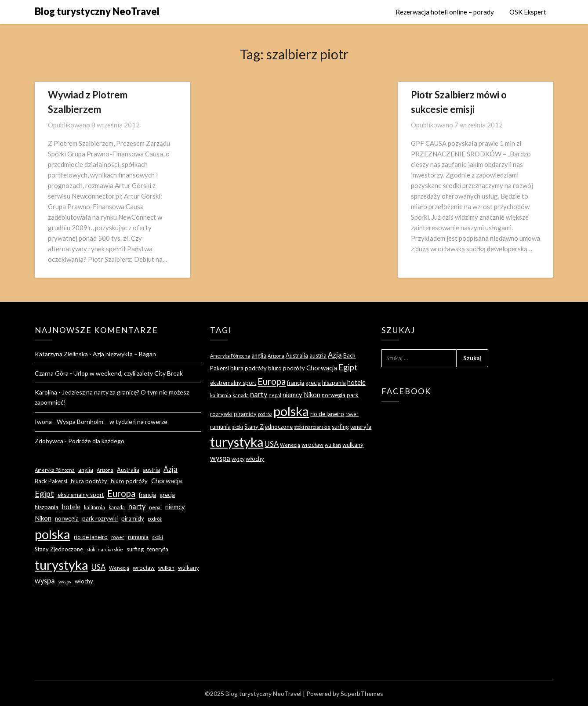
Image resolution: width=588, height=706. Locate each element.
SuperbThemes (362, 693)
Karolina (46, 392)
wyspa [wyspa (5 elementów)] (45, 581)
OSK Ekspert (528, 12)
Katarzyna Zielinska (61, 354)
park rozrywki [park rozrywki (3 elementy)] (100, 518)
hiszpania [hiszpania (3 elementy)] (47, 507)
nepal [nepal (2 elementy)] (155, 507)
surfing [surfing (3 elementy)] (135, 549)
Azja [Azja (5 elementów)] (171, 469)
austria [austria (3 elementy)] (151, 470)
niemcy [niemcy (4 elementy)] (175, 507)
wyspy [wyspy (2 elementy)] (65, 581)
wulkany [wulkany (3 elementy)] (189, 568)
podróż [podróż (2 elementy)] (155, 519)
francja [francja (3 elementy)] (147, 495)
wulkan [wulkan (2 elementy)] (166, 568)
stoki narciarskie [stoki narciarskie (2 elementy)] (105, 549)
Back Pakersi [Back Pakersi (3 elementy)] (51, 481)
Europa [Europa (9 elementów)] (121, 493)
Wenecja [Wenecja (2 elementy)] (119, 568)
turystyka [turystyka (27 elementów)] (61, 565)
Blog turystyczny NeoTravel (97, 11)
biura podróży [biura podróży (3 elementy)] (89, 481)
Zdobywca (49, 441)
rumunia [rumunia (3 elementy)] (138, 537)
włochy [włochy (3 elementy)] (84, 581)
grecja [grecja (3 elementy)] (167, 495)
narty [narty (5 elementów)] (137, 506)
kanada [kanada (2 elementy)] (117, 507)
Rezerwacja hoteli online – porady (445, 12)
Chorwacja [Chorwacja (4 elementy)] (167, 481)
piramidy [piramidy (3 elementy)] (133, 518)
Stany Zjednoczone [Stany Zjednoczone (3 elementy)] (59, 549)
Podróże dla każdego (96, 441)
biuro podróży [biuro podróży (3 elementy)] (129, 481)
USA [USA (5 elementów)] (98, 567)
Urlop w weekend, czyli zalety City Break (128, 373)
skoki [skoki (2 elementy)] (158, 537)
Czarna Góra (52, 373)
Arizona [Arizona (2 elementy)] (105, 470)
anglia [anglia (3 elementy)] (86, 470)
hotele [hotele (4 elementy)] (71, 507)
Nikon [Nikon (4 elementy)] (43, 518)
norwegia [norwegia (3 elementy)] (67, 518)
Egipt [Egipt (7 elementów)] (44, 494)
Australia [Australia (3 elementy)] (128, 470)
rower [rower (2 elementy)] (118, 537)
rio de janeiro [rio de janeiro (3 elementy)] (91, 537)
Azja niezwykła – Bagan (124, 354)
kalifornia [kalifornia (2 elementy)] (94, 507)
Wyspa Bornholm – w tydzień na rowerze (112, 422)
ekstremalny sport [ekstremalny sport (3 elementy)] (81, 495)
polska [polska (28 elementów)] (53, 534)
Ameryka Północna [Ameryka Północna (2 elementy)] (55, 470)
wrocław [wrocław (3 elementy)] (144, 568)
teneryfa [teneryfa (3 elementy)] (158, 549)
